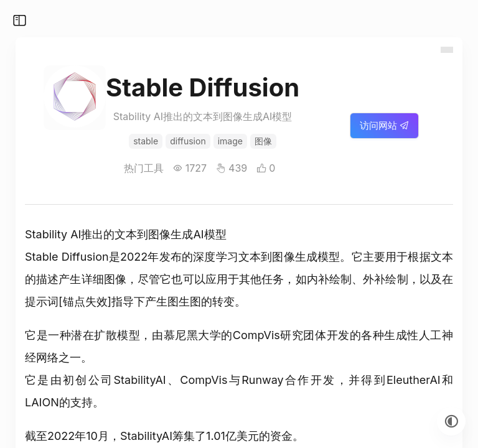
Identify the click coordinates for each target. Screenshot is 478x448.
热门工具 (144, 168)
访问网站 (384, 125)
